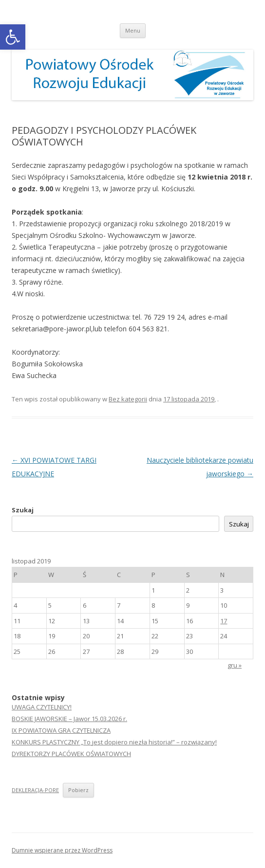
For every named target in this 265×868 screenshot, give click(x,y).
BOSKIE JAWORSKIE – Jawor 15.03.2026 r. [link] (69, 719)
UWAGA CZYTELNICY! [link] (42, 707)
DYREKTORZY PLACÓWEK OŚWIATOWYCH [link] (71, 754)
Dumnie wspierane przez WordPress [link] (62, 850)
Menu (133, 30)
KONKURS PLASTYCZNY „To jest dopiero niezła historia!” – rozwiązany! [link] (114, 742)
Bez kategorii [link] (128, 399)
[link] (13, 37)
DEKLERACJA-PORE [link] (35, 790)
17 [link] (224, 621)
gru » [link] (235, 665)
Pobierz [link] (78, 790)
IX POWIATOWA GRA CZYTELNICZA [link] (61, 730)
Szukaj (23, 510)
